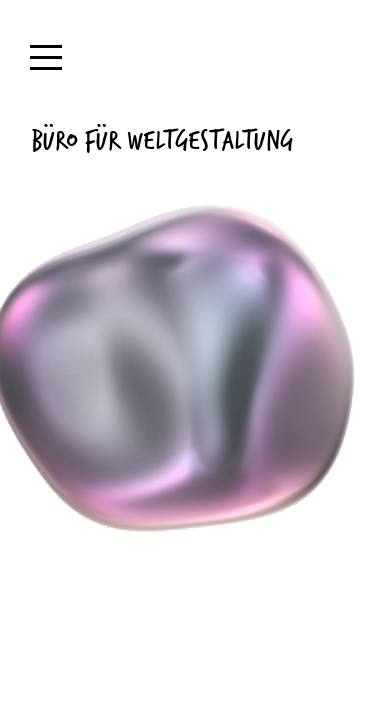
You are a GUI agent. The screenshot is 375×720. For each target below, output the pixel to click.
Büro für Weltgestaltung (162, 139)
